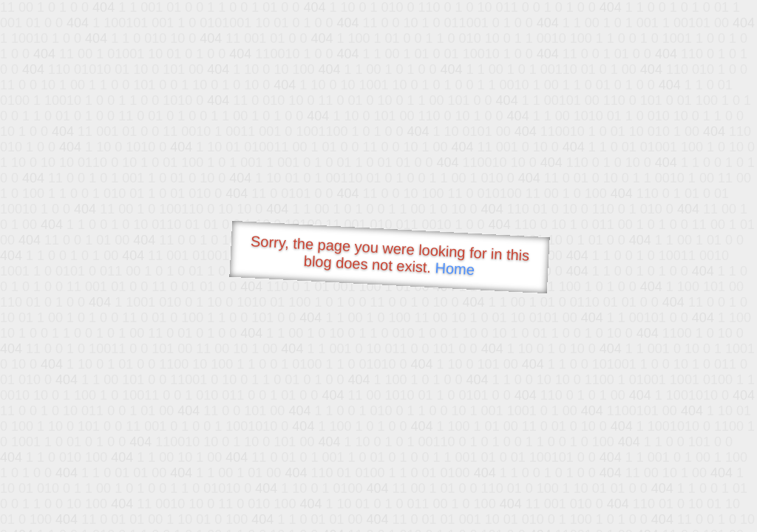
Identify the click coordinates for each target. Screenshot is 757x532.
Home (455, 269)
